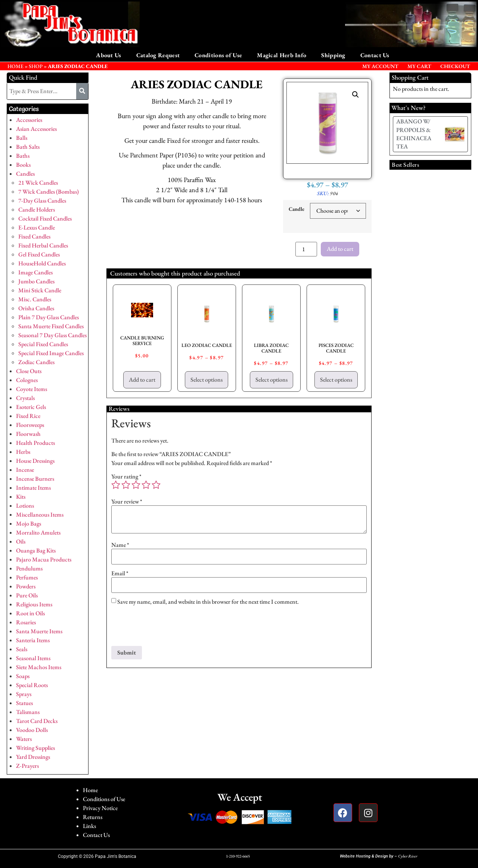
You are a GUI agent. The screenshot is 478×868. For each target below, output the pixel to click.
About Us (108, 55)
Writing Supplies (35, 748)
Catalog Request (158, 55)
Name (120, 545)
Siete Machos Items (39, 667)
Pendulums (29, 568)
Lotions (25, 506)
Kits (21, 497)
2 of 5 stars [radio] (126, 485)
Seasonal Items (33, 658)
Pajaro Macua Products (44, 559)
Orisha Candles (36, 308)
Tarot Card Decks (37, 721)
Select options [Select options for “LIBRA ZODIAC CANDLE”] (271, 380)
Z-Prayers (27, 766)
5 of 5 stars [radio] (156, 485)
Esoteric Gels (31, 407)
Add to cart (340, 249)
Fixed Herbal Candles (43, 245)
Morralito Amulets (38, 533)
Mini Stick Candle (40, 290)
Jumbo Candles (36, 281)
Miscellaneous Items (40, 515)
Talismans (28, 712)
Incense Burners (35, 479)
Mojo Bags (29, 524)
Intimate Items (33, 488)
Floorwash (28, 434)
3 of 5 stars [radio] (136, 485)
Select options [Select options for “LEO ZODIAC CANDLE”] (207, 380)
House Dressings (35, 461)
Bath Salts (28, 147)
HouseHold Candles (42, 263)
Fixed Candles (34, 236)
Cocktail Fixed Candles (45, 218)
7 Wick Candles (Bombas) (49, 192)
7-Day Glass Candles (42, 201)
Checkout (455, 66)
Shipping (333, 55)
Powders (26, 586)
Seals (22, 649)
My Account (380, 66)
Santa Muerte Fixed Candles (51, 326)
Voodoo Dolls (32, 730)
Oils (21, 541)
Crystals (25, 398)
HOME (15, 66)
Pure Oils (27, 595)
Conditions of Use (218, 55)
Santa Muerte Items (39, 631)
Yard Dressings (33, 757)
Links (89, 826)
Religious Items (34, 604)
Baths (23, 156)
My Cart (419, 66)
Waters (24, 739)
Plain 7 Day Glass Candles (49, 317)
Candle (297, 209)
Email (120, 573)
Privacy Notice (100, 808)
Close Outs (29, 371)
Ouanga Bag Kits (36, 550)
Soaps (23, 676)
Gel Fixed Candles (39, 254)
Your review (127, 502)
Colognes (27, 380)
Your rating (126, 477)
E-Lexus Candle (37, 227)
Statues (24, 703)
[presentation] (168, 628)
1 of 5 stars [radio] (116, 485)
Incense (25, 470)
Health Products (35, 443)
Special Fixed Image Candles (51, 353)
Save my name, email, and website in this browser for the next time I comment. (208, 602)
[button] (356, 95)
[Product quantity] (306, 249)
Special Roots (32, 685)
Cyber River (408, 856)
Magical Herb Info (282, 55)
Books (23, 165)
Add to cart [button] (142, 380)
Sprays (24, 694)
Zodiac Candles (36, 362)
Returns (93, 817)
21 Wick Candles (38, 183)
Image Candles (35, 272)
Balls (22, 138)
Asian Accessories (36, 129)
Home (90, 790)
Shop (36, 66)
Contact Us (375, 55)
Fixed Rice (28, 416)
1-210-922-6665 (238, 856)
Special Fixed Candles (43, 344)
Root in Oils (30, 613)
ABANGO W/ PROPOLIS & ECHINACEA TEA (414, 134)
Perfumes (27, 577)
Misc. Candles (35, 299)
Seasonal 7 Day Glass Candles (52, 335)
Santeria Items (33, 640)
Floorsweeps (30, 425)
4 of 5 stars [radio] (146, 485)
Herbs (23, 452)
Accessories (29, 120)
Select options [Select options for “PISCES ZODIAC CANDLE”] (336, 380)
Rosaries (26, 622)
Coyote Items (32, 389)
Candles (25, 174)
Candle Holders (37, 210)
